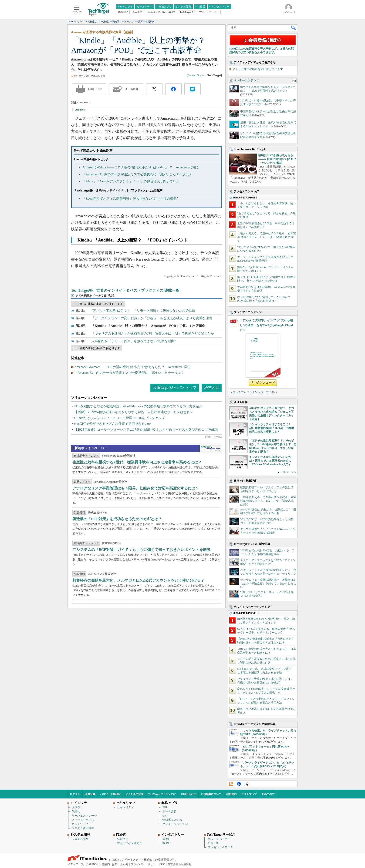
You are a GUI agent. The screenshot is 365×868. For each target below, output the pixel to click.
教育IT (167, 843)
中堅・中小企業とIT (130, 843)
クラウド (77, 807)
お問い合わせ (188, 794)
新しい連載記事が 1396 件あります (101, 304)
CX (164, 816)
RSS (231, 784)
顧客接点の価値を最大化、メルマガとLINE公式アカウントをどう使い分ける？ (138, 580)
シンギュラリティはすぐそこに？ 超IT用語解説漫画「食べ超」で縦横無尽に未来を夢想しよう (272, 428)
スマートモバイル (83, 820)
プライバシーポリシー (145, 864)
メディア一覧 (76, 864)
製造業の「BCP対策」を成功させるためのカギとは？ (117, 519)
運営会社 (173, 864)
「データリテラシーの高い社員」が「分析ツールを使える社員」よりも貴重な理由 (152, 318)
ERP (165, 807)
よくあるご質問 (134, 794)
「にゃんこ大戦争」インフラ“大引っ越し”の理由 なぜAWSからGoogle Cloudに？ (266, 325)
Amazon (80, 110)
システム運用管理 (83, 828)
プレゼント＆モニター (222, 847)
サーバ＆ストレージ (84, 816)
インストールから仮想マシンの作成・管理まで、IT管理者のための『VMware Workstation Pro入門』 (270, 461)
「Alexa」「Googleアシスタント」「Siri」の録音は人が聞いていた (131, 181)
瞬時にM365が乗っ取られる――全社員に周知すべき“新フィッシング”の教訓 (277, 159)
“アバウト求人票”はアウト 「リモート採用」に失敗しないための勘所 (143, 310)
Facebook (239, 784)
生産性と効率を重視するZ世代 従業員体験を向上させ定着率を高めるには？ (137, 462)
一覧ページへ (288, 472)
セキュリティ (125, 807)
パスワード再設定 (110, 794)
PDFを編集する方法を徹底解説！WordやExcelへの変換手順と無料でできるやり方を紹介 (138, 406)
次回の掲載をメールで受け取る (95, 295)
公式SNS (91, 864)
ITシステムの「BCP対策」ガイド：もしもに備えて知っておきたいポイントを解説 (141, 550)
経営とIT (212, 387)
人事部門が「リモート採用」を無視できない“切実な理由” (134, 341)
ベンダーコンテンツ (246, 80)
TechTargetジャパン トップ (175, 387)
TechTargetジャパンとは (162, 794)
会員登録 (90, 794)
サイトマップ (249, 794)
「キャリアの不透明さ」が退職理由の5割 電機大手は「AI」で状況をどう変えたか (153, 333)
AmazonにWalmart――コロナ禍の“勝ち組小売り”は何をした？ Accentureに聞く (141, 167)
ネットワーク (80, 824)
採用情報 (186, 864)
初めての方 (268, 794)
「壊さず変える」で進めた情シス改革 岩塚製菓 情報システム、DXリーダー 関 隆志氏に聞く (267, 237)
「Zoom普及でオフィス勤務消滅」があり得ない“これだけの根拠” (130, 199)
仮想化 (76, 811)
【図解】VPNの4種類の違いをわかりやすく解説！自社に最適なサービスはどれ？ (134, 412)
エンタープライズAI (175, 824)
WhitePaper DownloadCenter (211, 449)
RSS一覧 (213, 843)
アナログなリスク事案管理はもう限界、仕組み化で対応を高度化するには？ (136, 488)
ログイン (75, 794)
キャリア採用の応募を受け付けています (258, 69)
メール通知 (132, 89)
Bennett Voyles (196, 75)
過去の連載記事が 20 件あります (100, 348)
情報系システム (172, 820)
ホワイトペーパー (219, 839)
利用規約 (231, 794)
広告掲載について (211, 794)
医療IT (167, 839)
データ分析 (169, 811)
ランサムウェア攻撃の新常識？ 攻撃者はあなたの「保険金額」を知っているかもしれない (268, 583)
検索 (294, 28)
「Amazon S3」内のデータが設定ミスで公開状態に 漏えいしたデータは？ (137, 174)
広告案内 (104, 864)
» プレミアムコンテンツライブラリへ (254, 392)
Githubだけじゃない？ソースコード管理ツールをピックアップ (120, 418)
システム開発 (80, 839)
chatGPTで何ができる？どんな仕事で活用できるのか (113, 424)
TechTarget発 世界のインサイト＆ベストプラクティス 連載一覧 (125, 290)
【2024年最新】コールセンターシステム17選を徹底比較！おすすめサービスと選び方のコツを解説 (146, 430)
